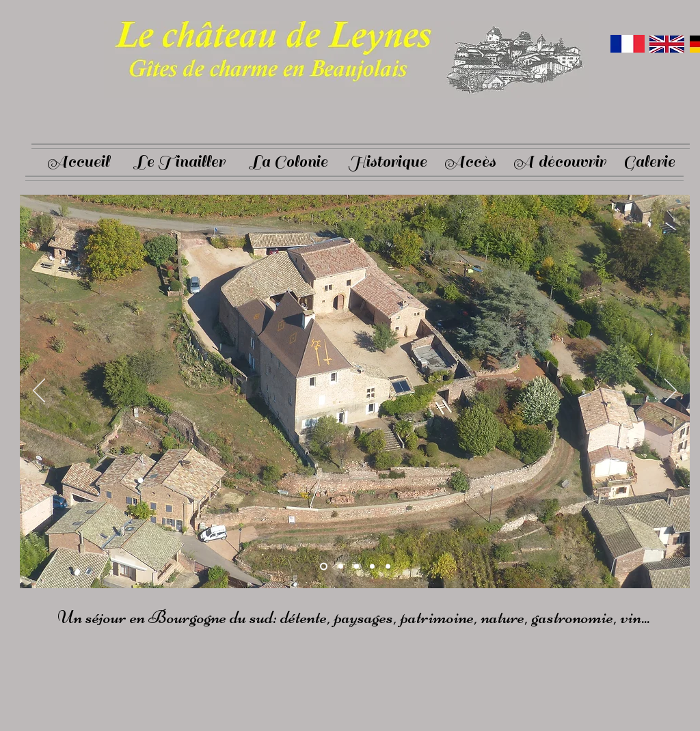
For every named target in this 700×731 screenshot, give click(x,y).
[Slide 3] (356, 567)
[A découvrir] (559, 162)
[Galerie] (649, 162)
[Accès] (470, 162)
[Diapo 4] (372, 567)
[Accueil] (78, 162)
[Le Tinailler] (180, 162)
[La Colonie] (289, 162)
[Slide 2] (341, 567)
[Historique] (387, 162)
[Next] (671, 391)
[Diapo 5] (388, 567)
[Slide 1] (324, 567)
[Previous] (39, 391)
